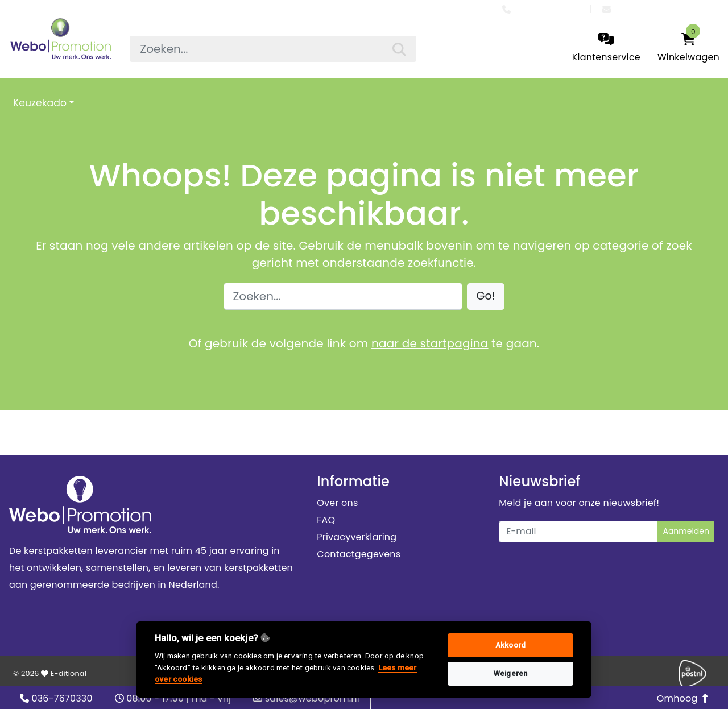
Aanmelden (686, 531)
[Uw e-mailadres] (578, 532)
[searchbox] (273, 49)
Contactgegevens (359, 554)
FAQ (326, 520)
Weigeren (511, 673)
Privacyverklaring (357, 537)
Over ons (337, 503)
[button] (486, 297)
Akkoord (510, 645)
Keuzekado (40, 103)
